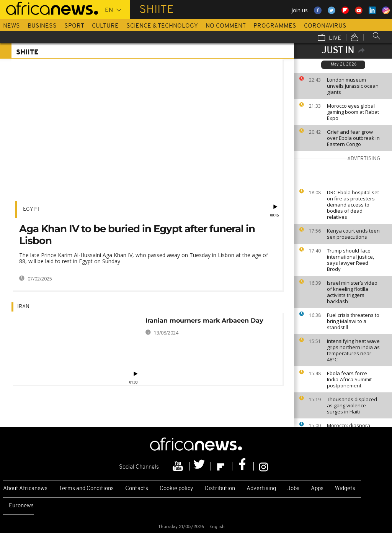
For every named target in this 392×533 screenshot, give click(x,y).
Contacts (137, 489)
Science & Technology (162, 26)
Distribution (220, 489)
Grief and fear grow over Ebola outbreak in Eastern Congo (353, 138)
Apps (317, 489)
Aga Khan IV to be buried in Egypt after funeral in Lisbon (137, 235)
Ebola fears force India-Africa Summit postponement (349, 379)
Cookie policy (176, 489)
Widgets (345, 489)
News (11, 26)
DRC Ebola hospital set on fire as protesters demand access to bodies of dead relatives (353, 205)
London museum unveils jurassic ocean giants (353, 86)
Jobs (293, 489)
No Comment (226, 26)
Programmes (275, 26)
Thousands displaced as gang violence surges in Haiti (352, 405)
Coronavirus (325, 26)
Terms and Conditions (86, 489)
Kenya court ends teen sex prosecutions (353, 234)
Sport (74, 26)
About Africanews (25, 489)
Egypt (31, 209)
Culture (105, 26)
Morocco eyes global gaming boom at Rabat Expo (353, 112)
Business (42, 26)
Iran (23, 307)
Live (330, 38)
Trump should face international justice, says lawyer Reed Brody (350, 260)
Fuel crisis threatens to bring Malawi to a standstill (353, 321)
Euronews (21, 506)
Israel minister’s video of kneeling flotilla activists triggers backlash (352, 292)
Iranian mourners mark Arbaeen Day (204, 321)
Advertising (261, 489)
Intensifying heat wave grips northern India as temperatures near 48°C (353, 350)
